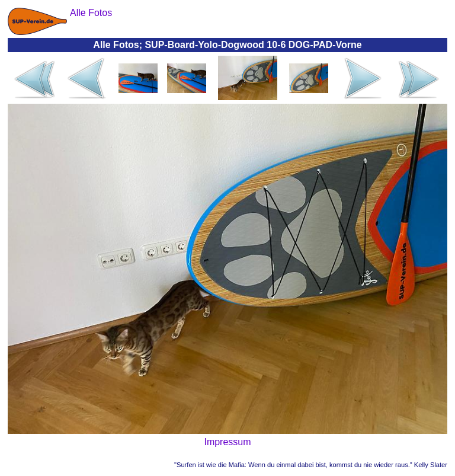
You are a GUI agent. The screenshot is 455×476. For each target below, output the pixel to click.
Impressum (227, 442)
